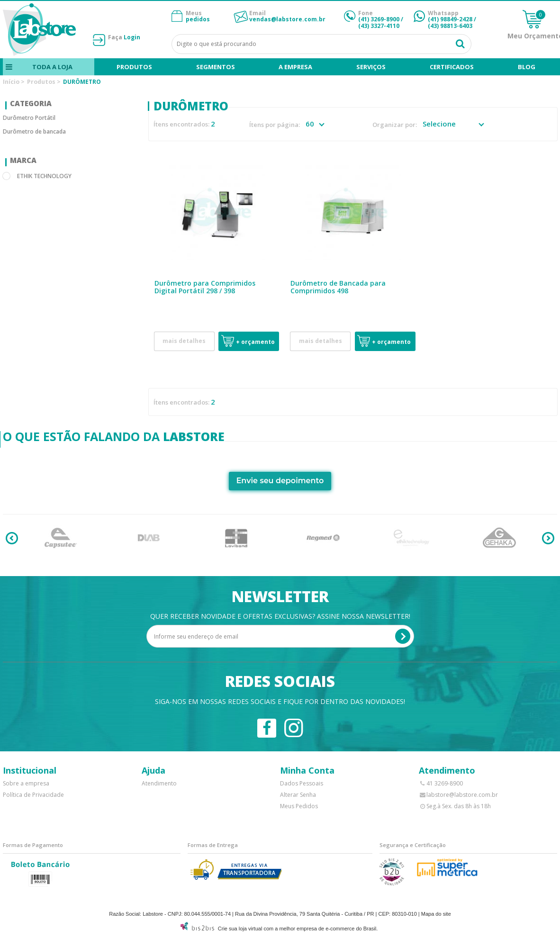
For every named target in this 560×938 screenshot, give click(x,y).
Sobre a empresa (26, 783)
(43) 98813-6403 (450, 26)
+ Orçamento (255, 342)
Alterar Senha (298, 795)
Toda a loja (52, 67)
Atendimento (159, 783)
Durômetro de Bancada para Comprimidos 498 (338, 287)
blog (527, 67)
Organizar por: (395, 125)
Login (132, 37)
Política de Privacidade (33, 795)
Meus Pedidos (299, 806)
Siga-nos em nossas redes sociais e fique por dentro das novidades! (280, 701)
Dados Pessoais (302, 783)
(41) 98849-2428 (450, 19)
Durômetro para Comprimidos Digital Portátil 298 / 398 (205, 287)
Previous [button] (12, 538)
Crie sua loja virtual (240, 929)
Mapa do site (436, 914)
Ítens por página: (275, 125)
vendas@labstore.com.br (287, 19)
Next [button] (548, 538)
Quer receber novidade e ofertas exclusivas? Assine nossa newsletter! (280, 616)
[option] (61, 538)
